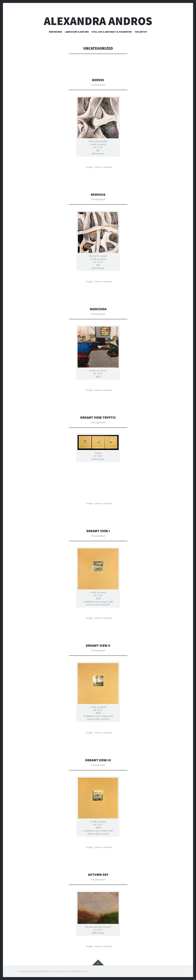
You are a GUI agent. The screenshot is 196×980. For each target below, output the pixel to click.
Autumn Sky (98, 874)
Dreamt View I (98, 531)
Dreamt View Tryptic (98, 417)
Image (89, 167)
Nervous (98, 194)
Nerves (98, 80)
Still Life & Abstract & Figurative (112, 32)
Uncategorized (98, 85)
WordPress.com (80, 971)
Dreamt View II (98, 645)
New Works (56, 32)
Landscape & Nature (77, 32)
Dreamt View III (98, 760)
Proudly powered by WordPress (33, 971)
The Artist (141, 32)
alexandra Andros (98, 21)
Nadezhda (98, 309)
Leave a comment (103, 167)
